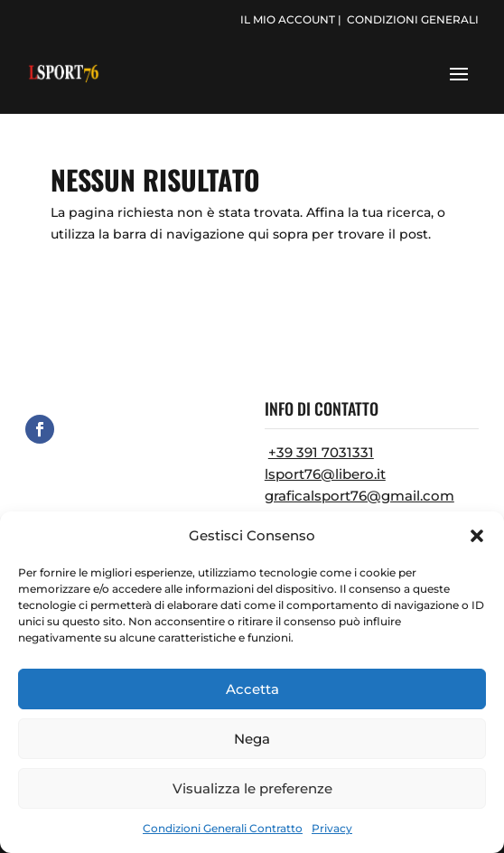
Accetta (252, 689)
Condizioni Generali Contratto (223, 828)
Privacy (332, 828)
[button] (477, 536)
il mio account (288, 19)
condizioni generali (413, 19)
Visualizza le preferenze (252, 788)
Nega (252, 739)
